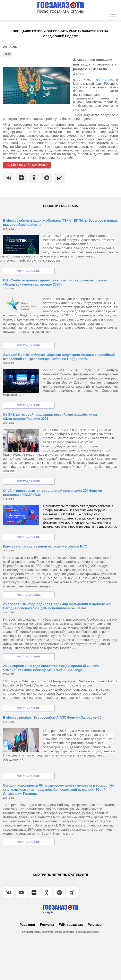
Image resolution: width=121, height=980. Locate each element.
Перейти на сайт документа (27, 165)
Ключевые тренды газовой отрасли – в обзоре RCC (45, 546)
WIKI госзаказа (71, 925)
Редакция (27, 925)
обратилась (106, 80)
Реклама (94, 925)
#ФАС (8, 54)
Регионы (47, 925)
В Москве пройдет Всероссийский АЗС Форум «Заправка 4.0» (53, 717)
